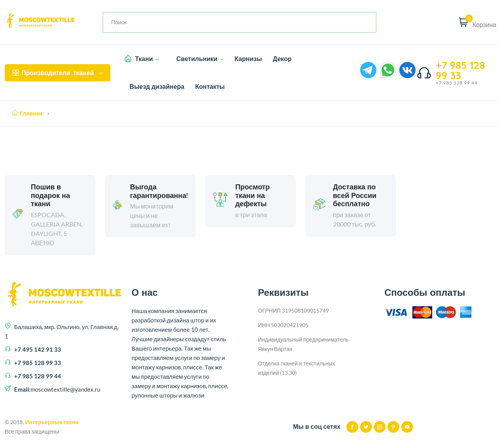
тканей (58, 73)
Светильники (200, 59)
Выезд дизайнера (157, 86)
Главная (27, 113)
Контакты (210, 86)
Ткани (147, 59)
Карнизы (248, 59)
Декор (282, 59)
